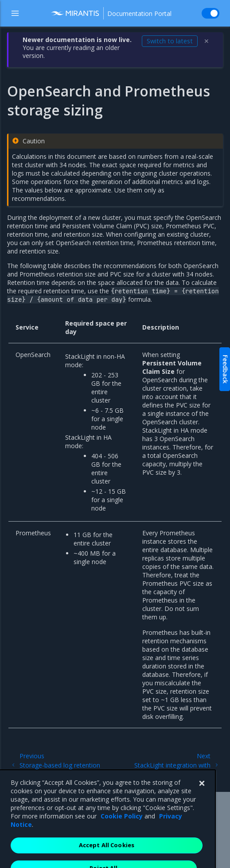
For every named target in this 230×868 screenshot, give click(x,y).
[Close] (202, 799)
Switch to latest (170, 41)
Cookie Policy (122, 831)
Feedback (225, 369)
